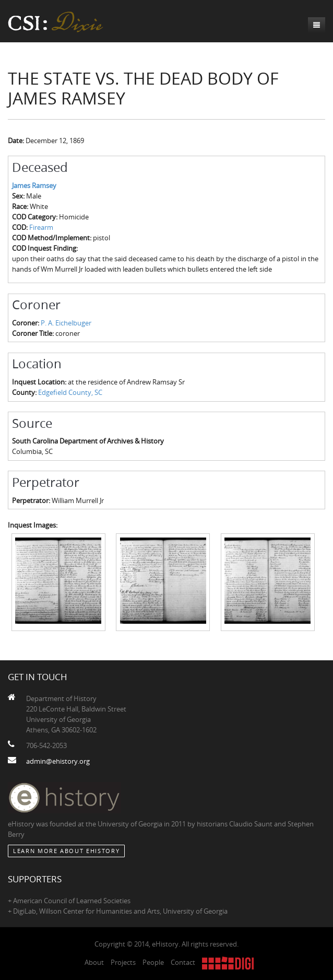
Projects (123, 962)
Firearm (41, 227)
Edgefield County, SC (70, 392)
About (94, 962)
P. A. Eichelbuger (66, 323)
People (153, 962)
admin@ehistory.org (58, 761)
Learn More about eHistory (66, 851)
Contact (183, 962)
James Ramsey (34, 185)
